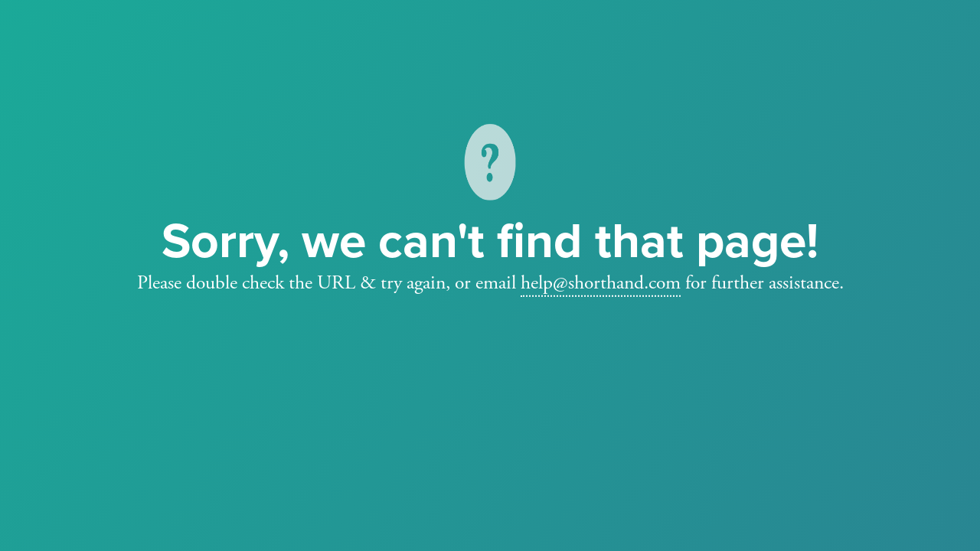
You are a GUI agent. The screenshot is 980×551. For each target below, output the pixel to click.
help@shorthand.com (601, 282)
